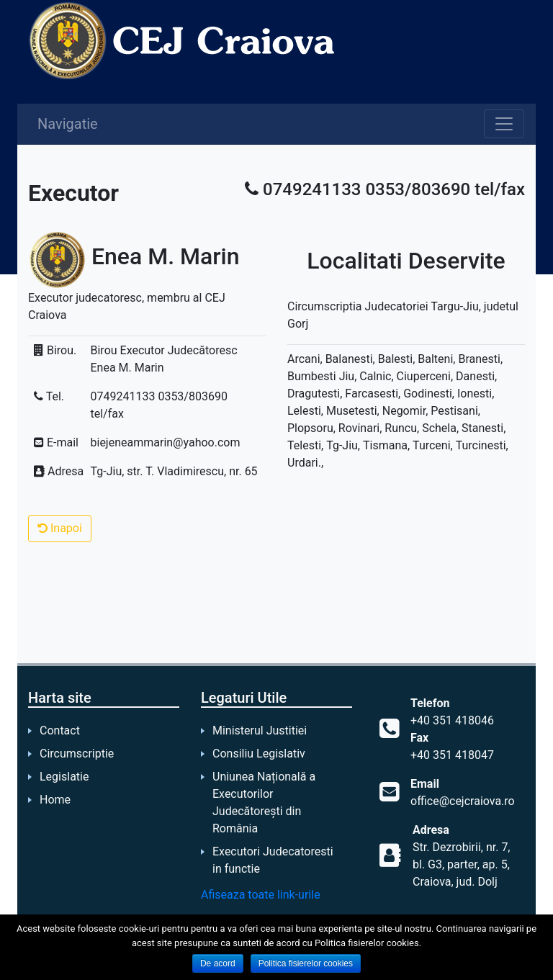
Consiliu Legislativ (259, 754)
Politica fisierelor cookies (306, 963)
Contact (60, 730)
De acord (218, 963)
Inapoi (60, 528)
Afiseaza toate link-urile (261, 895)
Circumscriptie (77, 754)
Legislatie (64, 777)
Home (55, 800)
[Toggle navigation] (504, 124)
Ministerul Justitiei (260, 730)
